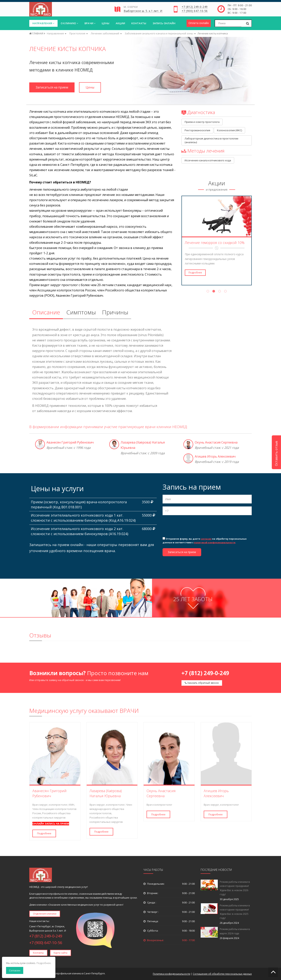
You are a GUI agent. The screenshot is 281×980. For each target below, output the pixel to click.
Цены (105, 23)
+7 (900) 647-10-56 (195, 11)
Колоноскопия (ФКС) (229, 130)
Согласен (15, 970)
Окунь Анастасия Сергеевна (216, 442)
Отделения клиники (45, 914)
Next (254, 241)
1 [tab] (208, 292)
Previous (179, 241)
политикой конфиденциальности (215, 542)
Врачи (90, 23)
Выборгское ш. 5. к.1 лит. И (143, 11)
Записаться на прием (52, 87)
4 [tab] (225, 292)
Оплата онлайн (199, 23)
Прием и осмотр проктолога (202, 122)
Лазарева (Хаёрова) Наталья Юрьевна (106, 793)
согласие (206, 539)
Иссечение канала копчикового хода (208, 160)
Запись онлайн (164, 23)
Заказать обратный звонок (202, 683)
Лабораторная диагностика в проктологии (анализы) (212, 140)
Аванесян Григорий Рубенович (70, 442)
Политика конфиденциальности (172, 974)
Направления (43, 23)
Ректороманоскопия (197, 130)
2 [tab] (214, 292)
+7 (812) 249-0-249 (195, 7)
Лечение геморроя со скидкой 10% (215, 243)
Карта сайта (60, 953)
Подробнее (195, 273)
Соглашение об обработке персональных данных (222, 974)
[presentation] (192, 526)
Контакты (139, 23)
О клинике (69, 23)
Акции (120, 23)
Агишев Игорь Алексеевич (215, 456)
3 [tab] (220, 292)
